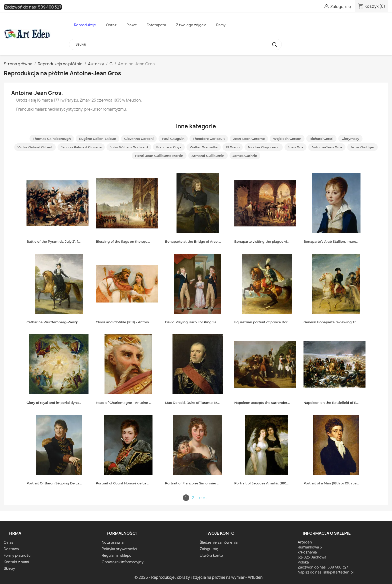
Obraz (111, 25)
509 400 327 (50, 7)
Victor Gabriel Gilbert (35, 147)
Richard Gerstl (321, 139)
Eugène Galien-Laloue (97, 139)
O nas (9, 542)
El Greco (233, 147)
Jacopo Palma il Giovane (81, 147)
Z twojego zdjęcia (191, 25)
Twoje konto (220, 533)
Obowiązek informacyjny (123, 562)
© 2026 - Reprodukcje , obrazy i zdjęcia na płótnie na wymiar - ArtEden (198, 577)
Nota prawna (113, 542)
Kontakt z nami (16, 562)
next (203, 498)
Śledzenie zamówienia (219, 542)
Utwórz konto (211, 555)
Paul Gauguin (173, 139)
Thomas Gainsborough (52, 139)
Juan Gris (295, 147)
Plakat (132, 25)
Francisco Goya (169, 147)
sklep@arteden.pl (338, 572)
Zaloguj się (209, 549)
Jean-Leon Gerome (249, 139)
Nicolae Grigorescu (264, 147)
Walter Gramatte (204, 147)
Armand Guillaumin (208, 156)
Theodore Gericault (209, 139)
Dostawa (11, 549)
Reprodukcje (85, 25)
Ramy (221, 25)
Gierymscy (350, 139)
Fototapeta (156, 25)
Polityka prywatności (119, 549)
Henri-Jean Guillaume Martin (159, 156)
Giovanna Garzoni (139, 139)
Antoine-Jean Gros (327, 147)
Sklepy (9, 568)
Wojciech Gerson (287, 139)
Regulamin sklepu (117, 555)
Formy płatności (17, 555)
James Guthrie (245, 156)
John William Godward (129, 147)
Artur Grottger (362, 147)
